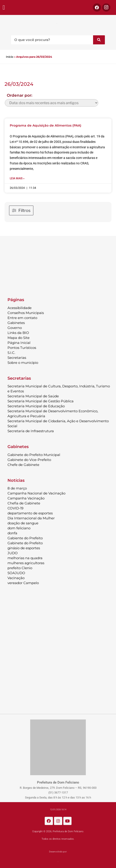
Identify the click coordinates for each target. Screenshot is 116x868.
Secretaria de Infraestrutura (31, 431)
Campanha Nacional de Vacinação (36, 493)
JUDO (13, 553)
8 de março (17, 488)
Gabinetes (16, 323)
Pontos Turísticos (22, 348)
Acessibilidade (20, 308)
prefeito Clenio (20, 568)
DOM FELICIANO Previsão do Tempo (58, 264)
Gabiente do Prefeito (25, 538)
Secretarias (17, 358)
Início (10, 57)
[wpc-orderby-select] (52, 103)
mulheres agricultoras (26, 563)
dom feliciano (19, 528)
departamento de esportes (30, 513)
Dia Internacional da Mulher (31, 518)
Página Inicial (19, 343)
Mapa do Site (19, 338)
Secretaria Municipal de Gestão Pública (41, 401)
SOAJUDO (16, 573)
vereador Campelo (23, 583)
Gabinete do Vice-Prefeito (29, 460)
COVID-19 (15, 508)
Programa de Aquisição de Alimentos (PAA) (46, 125)
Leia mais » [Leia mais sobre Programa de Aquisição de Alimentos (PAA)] (17, 178)
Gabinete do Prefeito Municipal (34, 455)
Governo (15, 328)
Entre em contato (22, 318)
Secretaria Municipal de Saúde (33, 396)
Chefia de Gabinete (24, 503)
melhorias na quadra (25, 558)
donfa (12, 533)
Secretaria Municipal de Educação (36, 406)
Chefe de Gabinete (23, 465)
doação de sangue (23, 523)
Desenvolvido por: (58, 852)
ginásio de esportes (24, 548)
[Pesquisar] (99, 40)
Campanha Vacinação (26, 498)
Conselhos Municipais (26, 313)
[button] (4, 8)
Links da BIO (18, 333)
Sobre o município (23, 363)
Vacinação (16, 578)
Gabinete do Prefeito (25, 543)
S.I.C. (11, 353)
